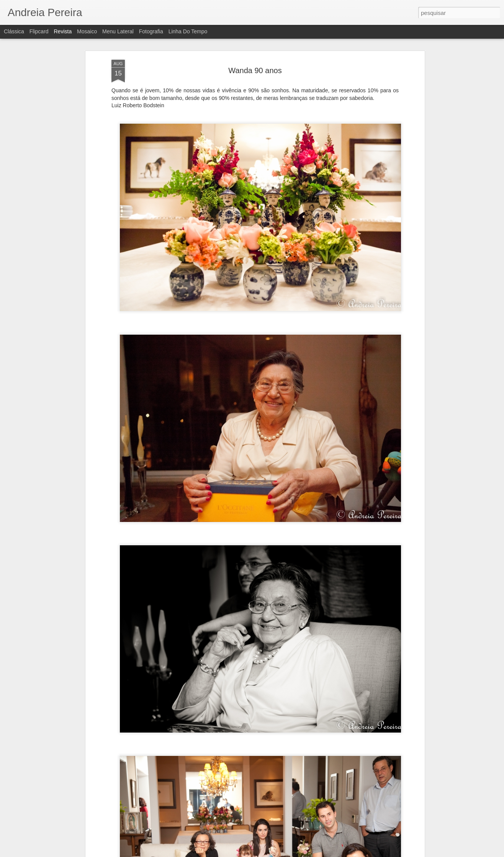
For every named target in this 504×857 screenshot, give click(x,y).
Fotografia (151, 31)
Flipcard (39, 31)
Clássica (14, 31)
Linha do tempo (188, 31)
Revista (63, 31)
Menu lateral (118, 31)
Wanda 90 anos (255, 70)
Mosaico (87, 31)
